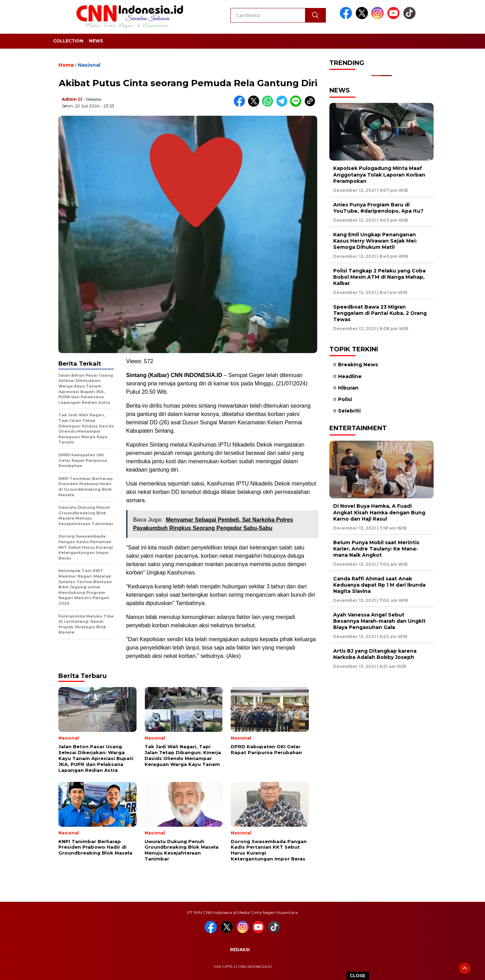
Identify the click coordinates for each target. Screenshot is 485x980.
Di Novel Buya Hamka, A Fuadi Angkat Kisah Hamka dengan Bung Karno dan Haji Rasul (379, 512)
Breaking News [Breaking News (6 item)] (358, 365)
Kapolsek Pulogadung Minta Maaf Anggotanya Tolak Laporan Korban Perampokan (379, 174)
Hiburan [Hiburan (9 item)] (348, 388)
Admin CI (72, 99)
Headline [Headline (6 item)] (350, 376)
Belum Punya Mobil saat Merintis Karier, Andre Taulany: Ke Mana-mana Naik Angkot (376, 549)
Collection (68, 41)
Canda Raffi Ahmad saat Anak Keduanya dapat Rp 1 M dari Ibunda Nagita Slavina (379, 585)
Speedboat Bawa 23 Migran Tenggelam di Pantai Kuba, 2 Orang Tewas (380, 313)
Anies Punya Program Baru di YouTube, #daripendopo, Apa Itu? (378, 208)
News (96, 41)
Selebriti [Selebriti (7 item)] (349, 411)
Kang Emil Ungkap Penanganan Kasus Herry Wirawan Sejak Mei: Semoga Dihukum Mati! (375, 241)
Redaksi (240, 950)
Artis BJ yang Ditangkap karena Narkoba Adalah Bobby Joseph (375, 654)
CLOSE (358, 976)
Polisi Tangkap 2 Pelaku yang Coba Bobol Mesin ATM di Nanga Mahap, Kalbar (379, 277)
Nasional (89, 65)
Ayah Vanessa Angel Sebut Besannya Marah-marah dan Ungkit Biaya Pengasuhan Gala (379, 621)
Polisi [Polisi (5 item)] (345, 399)
